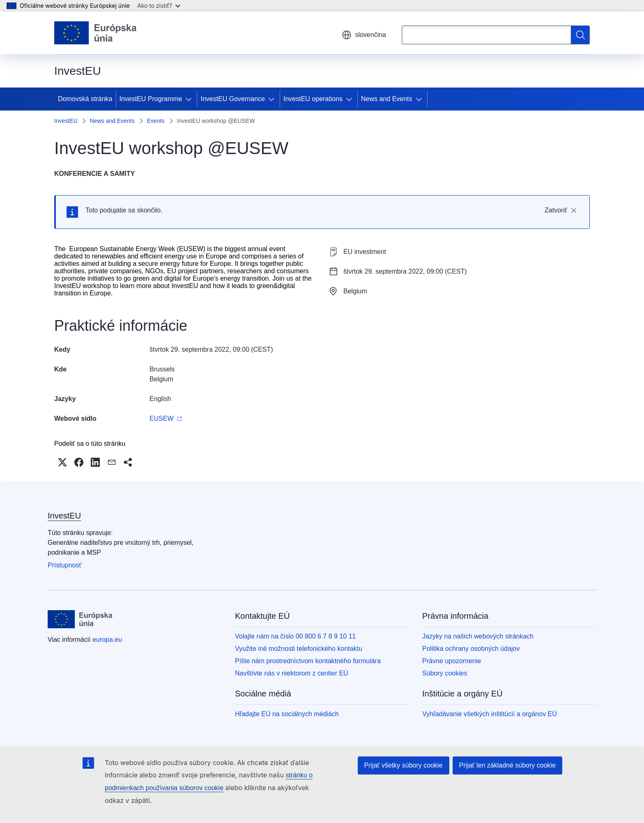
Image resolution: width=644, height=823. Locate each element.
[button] (62, 462)
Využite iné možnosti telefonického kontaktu (299, 649)
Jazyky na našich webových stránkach (478, 636)
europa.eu (107, 640)
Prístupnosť (64, 565)
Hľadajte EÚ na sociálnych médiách (287, 714)
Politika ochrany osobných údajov (471, 649)
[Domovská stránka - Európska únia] (95, 33)
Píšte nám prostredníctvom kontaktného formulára (308, 661)
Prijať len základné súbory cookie (507, 765)
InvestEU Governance (233, 99)
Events (156, 121)
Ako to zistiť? (159, 6)
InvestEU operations (313, 99)
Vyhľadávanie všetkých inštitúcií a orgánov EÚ (490, 714)
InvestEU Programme (151, 99)
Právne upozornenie (452, 661)
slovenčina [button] (364, 35)
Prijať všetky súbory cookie (404, 765)
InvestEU (66, 121)
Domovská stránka (85, 99)
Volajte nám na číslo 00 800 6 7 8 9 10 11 (295, 636)
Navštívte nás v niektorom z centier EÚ (292, 673)
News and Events (387, 99)
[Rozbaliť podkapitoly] (190, 99)
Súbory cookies (445, 673)
